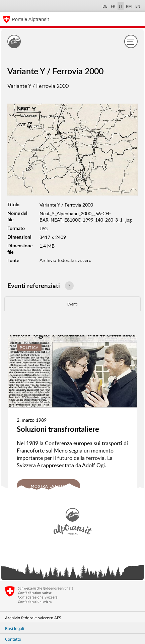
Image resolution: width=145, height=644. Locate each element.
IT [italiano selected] (121, 6)
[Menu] (131, 41)
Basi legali (15, 628)
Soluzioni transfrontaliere (58, 429)
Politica (29, 347)
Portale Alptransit (30, 19)
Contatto (13, 639)
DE (105, 6)
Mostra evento (48, 486)
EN (138, 6)
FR (113, 6)
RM (129, 6)
